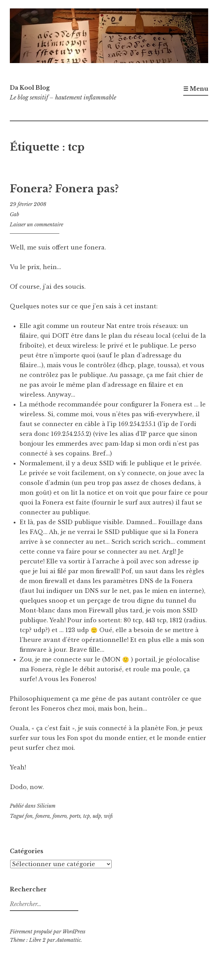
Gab (14, 214)
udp (97, 816)
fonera (43, 816)
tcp (87, 816)
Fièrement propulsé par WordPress (48, 932)
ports (75, 816)
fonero (60, 816)
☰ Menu (196, 89)
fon (29, 816)
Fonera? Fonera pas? (64, 189)
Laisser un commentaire (37, 225)
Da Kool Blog (30, 88)
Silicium (46, 806)
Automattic (68, 940)
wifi (108, 816)
